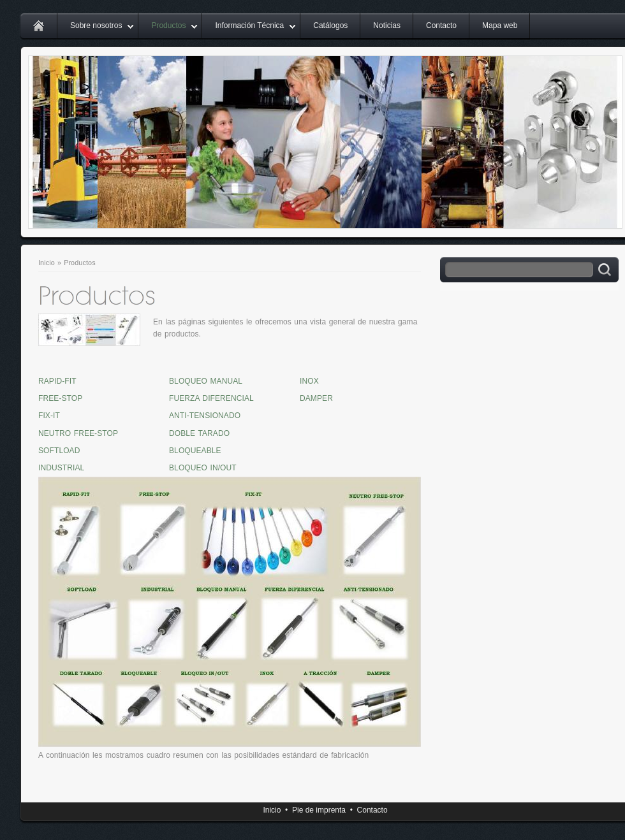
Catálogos (330, 25)
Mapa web (500, 25)
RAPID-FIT (57, 381)
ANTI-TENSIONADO (205, 416)
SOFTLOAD (59, 451)
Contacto (441, 25)
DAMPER (316, 398)
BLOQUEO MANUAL (206, 381)
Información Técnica (249, 25)
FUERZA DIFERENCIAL (211, 398)
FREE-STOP (60, 398)
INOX (309, 381)
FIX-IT (49, 416)
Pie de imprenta (319, 810)
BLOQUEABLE (195, 451)
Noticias (387, 25)
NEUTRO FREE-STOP (78, 433)
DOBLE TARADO (199, 433)
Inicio (47, 263)
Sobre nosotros (96, 25)
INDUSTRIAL (61, 468)
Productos (168, 25)
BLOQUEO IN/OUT (203, 468)
